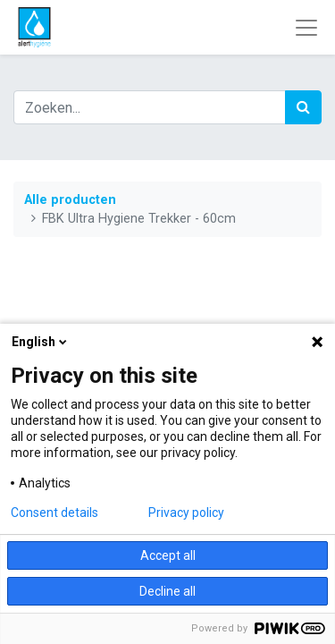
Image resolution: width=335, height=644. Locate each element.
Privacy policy (186, 513)
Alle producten (70, 200)
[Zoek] (303, 107)
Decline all (167, 591)
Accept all (168, 555)
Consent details (54, 513)
